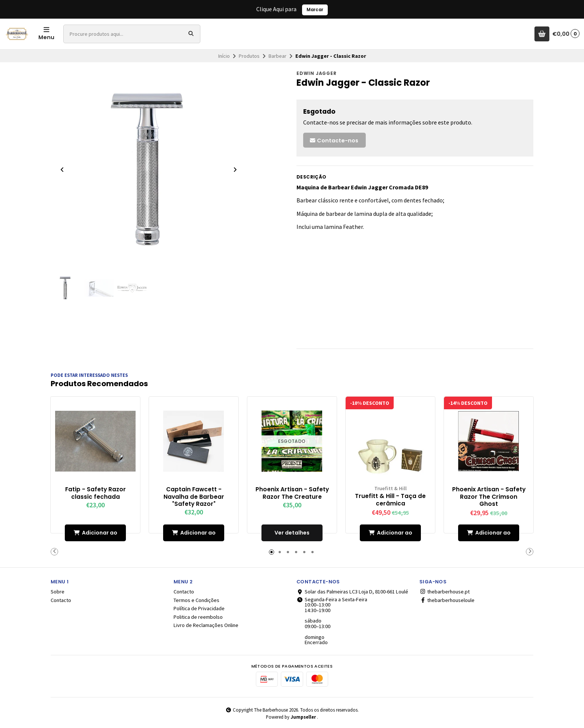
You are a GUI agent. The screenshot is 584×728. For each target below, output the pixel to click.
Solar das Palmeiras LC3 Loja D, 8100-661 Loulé (352, 592)
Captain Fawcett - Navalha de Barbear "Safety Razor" (194, 496)
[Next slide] (235, 170)
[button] (54, 551)
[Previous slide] (62, 170)
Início (224, 56)
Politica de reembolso (198, 617)
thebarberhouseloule (447, 600)
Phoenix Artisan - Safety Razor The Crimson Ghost (489, 496)
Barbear (277, 56)
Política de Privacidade (199, 608)
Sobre (58, 592)
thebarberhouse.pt (445, 592)
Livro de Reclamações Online (206, 625)
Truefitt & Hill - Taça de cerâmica (390, 499)
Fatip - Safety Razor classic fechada (96, 493)
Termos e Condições (196, 600)
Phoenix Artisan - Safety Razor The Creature (292, 493)
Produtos (249, 56)
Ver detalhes (292, 532)
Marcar (315, 10)
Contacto (61, 600)
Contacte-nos (334, 141)
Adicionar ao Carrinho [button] (96, 535)
